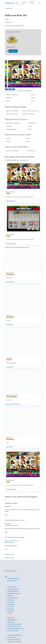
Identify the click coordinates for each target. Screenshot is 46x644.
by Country (11, 609)
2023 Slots (17, 3)
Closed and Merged (13, 591)
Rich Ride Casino (12, 620)
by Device (10, 596)
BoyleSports (8, 523)
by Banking (11, 602)
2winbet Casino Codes (14, 626)
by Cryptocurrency (13, 598)
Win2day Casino (9, 558)
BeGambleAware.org (14, 578)
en (39, 3)
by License (11, 606)
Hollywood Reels (11, 201)
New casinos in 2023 (13, 589)
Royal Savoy (11, 622)
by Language (11, 604)
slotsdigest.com (12, 571)
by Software (11, 611)
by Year (10, 613)
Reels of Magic (10, 282)
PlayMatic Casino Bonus (14, 624)
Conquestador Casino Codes (16, 628)
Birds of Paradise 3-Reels (13, 404)
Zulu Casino (11, 617)
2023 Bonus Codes (24, 3)
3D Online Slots (12, 637)
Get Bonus (13, 51)
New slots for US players (15, 642)
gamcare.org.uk (12, 581)
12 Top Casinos (12, 587)
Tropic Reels (9, 367)
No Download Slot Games (15, 635)
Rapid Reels (9, 447)
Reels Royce (9, 324)
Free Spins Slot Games (14, 639)
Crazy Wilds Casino (13, 631)
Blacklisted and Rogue (14, 593)
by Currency (11, 600)
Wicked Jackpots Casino (11, 541)
